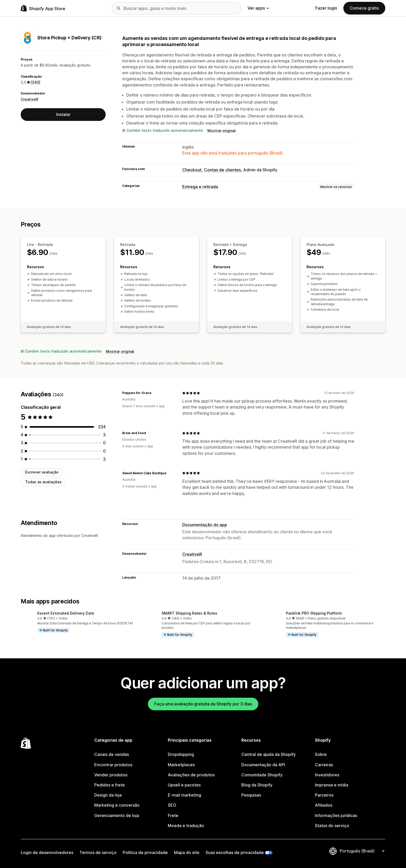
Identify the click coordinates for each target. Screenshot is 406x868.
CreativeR (30, 99)
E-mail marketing (184, 795)
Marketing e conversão (117, 805)
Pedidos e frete (110, 785)
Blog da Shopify (257, 785)
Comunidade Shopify (262, 775)
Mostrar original (222, 131)
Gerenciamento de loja (117, 815)
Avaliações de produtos (191, 775)
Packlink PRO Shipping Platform (314, 613)
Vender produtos (111, 775)
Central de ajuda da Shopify (269, 754)
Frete (173, 815)
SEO (172, 805)
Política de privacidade (145, 852)
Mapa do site (187, 852)
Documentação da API (263, 765)
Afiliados (324, 805)
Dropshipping (181, 754)
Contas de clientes (222, 170)
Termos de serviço (98, 852)
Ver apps (258, 8)
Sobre (321, 754)
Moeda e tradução (186, 826)
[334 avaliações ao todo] (102, 427)
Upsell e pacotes (184, 785)
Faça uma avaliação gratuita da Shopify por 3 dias (203, 704)
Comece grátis (364, 8)
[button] (79, 622)
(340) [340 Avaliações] (35, 82)
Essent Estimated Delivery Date (66, 613)
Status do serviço (332, 826)
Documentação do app (205, 525)
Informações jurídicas (336, 815)
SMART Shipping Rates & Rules (189, 613)
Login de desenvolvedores (47, 852)
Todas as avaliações (43, 482)
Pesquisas (251, 795)
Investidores (327, 775)
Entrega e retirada (200, 187)
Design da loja (108, 795)
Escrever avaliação (42, 472)
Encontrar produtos (113, 765)
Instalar (63, 114)
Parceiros (324, 795)
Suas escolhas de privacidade (235, 852)
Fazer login (326, 8)
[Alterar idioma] (362, 851)
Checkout (192, 170)
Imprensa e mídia (332, 785)
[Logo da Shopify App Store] (43, 8)
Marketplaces (181, 765)
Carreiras (324, 765)
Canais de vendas (112, 754)
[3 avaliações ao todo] (104, 435)
